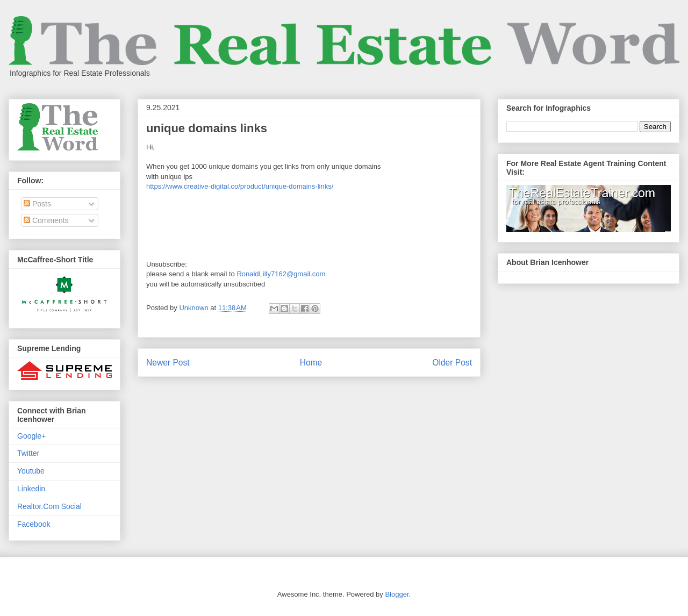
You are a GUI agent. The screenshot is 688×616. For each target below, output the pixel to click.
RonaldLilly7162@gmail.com (281, 274)
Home (311, 363)
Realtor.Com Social (49, 506)
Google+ (31, 436)
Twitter (28, 453)
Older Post (452, 363)
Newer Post (168, 363)
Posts (37, 204)
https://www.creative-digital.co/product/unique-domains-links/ (240, 186)
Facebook (34, 524)
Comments (46, 220)
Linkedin (31, 489)
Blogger (397, 594)
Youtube (31, 471)
